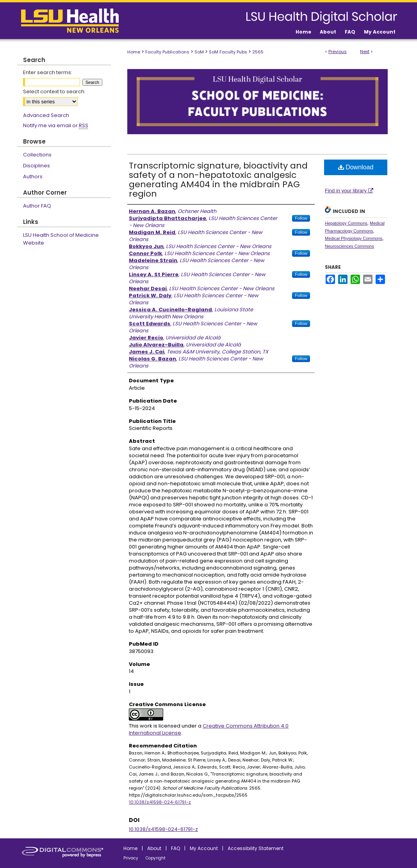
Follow (301, 218)
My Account (204, 848)
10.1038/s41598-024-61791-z (160, 802)
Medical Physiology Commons (354, 238)
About (154, 848)
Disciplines (37, 166)
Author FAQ (37, 206)
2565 (258, 52)
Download (356, 167)
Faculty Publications (167, 52)
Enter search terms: (48, 72)
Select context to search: (54, 91)
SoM (199, 52)
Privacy (131, 858)
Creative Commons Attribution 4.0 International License (209, 729)
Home (134, 52)
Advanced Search (46, 115)
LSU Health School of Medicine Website (61, 239)
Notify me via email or (56, 126)
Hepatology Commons (346, 223)
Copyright (156, 858)
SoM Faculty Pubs (228, 52)
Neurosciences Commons (349, 246)
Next (365, 51)
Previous (338, 51)
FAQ (176, 848)
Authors (33, 177)
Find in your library (349, 191)
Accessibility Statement (256, 848)
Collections (37, 155)
